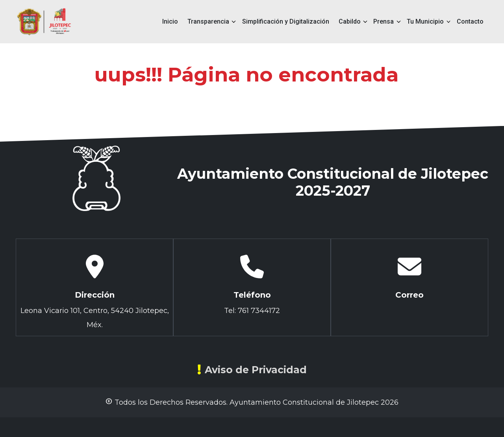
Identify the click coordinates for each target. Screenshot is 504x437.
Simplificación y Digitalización (286, 21)
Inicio (170, 21)
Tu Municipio (425, 21)
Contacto (470, 21)
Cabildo (350, 21)
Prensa (384, 21)
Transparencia (208, 21)
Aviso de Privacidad (252, 370)
